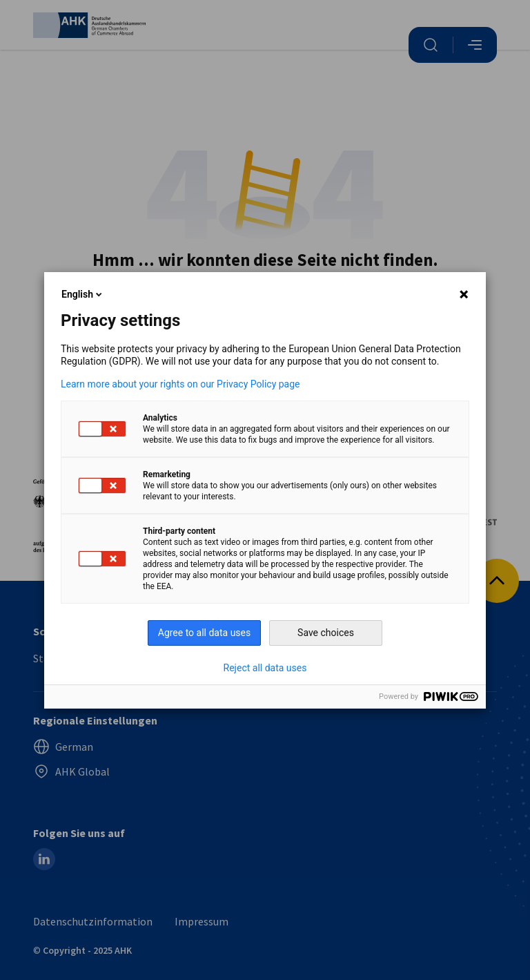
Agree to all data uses (205, 633)
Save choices (326, 633)
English (83, 294)
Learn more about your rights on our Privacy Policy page (180, 384)
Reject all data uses (265, 668)
